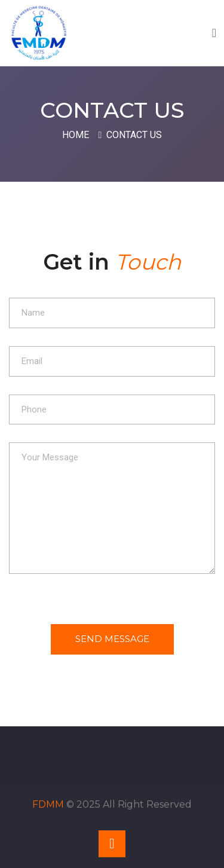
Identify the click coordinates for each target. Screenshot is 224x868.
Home (76, 135)
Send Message (112, 639)
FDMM (48, 804)
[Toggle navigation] (214, 33)
